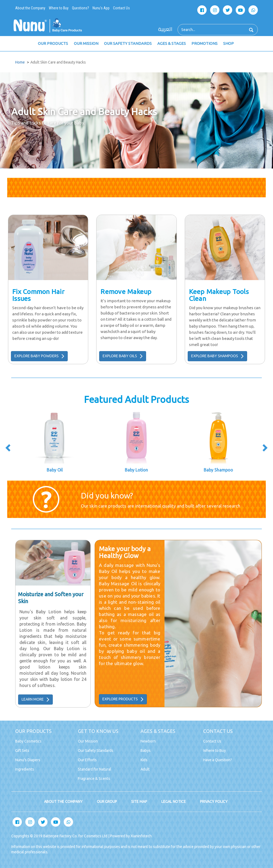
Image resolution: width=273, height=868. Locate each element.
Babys (146, 751)
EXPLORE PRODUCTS (123, 699)
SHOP (227, 44)
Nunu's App (101, 8)
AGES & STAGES (170, 44)
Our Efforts (87, 760)
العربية (165, 29)
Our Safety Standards (96, 751)
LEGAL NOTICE (174, 802)
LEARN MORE (35, 700)
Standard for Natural (95, 769)
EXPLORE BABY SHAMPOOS (217, 356)
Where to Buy (59, 8)
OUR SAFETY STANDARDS (127, 44)
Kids (144, 760)
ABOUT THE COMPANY (63, 802)
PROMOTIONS (203, 44)
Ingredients (25, 769)
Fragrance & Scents (94, 779)
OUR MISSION (86, 44)
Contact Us (121, 8)
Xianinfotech (141, 836)
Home (20, 62)
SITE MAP (139, 802)
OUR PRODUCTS (53, 44)
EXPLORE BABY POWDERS (39, 356)
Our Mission (88, 741)
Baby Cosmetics (28, 741)
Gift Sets (22, 751)
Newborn (148, 741)
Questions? (81, 8)
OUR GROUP (107, 802)
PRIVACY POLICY (214, 802)
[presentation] (9, 449)
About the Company (30, 8)
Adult (145, 769)
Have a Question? (218, 760)
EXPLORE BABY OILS (123, 356)
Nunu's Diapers (28, 760)
